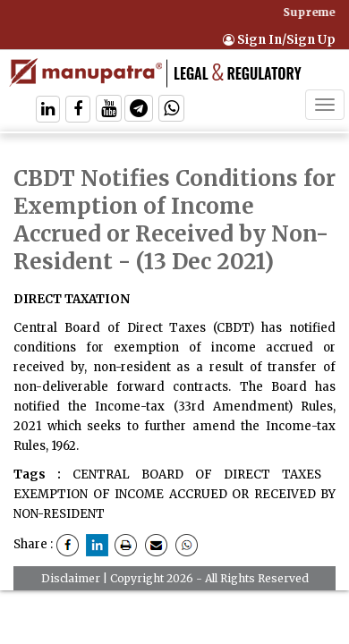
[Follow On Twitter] (109, 110)
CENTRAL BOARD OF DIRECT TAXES (197, 475)
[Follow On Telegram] (139, 110)
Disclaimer (71, 578)
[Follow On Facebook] (78, 110)
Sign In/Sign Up (279, 40)
